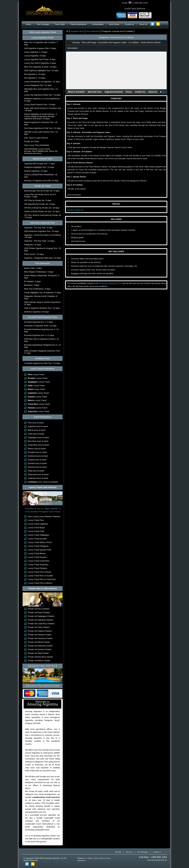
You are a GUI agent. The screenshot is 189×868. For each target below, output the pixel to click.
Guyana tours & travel (37, 460)
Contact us (129, 24)
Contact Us (140, 92)
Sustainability (98, 24)
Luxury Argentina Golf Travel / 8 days (40, 59)
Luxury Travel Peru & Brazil (39, 572)
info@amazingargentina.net (110, 283)
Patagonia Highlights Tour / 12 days (39, 167)
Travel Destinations (78, 24)
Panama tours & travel (37, 467)
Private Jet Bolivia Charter (39, 642)
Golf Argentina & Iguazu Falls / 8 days (40, 48)
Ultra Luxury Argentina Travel (43, 32)
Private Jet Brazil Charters (39, 612)
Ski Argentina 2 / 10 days (35, 78)
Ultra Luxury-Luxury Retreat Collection (44, 516)
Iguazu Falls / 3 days (33, 268)
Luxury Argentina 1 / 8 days (36, 52)
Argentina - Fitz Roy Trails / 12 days (39, 241)
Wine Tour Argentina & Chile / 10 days (40, 67)
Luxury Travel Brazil (36, 528)
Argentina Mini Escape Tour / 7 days (39, 164)
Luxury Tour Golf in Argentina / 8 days (40, 63)
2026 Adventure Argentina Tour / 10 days (41, 231)
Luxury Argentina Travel (42, 38)
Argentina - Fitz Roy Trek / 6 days (38, 228)
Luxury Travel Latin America (43, 487)
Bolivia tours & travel (37, 430)
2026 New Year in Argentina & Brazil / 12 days (41, 340)
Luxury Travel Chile (36, 531)
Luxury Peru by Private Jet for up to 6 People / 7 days (40, 196)
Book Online (114, 24)
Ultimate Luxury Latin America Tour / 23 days (41, 133)
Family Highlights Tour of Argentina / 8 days (43, 293)
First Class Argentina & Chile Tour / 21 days (43, 128)
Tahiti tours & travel (36, 471)
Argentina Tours (77, 31)
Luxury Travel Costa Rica (38, 561)
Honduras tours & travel (38, 456)
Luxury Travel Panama (37, 568)
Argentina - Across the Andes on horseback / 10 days (42, 236)
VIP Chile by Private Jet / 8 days (38, 200)
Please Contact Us (75, 210)
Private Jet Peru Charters (39, 609)
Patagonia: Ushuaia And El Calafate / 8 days (41, 297)
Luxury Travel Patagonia (38, 546)
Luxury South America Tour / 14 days (40, 105)
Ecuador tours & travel (37, 452)
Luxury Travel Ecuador (37, 539)
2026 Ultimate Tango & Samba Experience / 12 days (43, 303)
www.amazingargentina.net (157, 860)
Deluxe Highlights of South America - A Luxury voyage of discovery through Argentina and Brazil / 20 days (41, 116)
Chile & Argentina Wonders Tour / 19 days (42, 308)
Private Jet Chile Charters (39, 627)
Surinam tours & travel (37, 463)
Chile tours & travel (36, 434)
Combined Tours (43, 358)
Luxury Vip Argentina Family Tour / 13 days (42, 95)
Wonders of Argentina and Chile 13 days (41, 181)
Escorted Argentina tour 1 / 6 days (39, 322)
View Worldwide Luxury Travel (41, 151)
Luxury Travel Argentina (38, 524)
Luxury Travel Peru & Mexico (40, 583)
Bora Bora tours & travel (38, 441)
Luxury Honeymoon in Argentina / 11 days (42, 82)
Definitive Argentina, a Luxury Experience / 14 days (42, 100)
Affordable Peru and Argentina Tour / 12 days (41, 90)
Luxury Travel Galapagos (38, 535)
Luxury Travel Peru (36, 520)
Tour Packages (43, 24)
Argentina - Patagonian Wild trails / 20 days (42, 258)
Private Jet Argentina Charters (41, 620)
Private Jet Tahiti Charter (38, 653)
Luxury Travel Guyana (37, 557)
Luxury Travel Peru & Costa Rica (42, 579)
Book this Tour (95, 92)
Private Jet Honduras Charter (40, 638)
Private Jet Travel (31, 141)
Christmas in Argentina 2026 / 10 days (40, 326)
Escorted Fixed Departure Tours (42, 317)
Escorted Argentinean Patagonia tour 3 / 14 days (42, 346)
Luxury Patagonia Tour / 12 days (38, 85)
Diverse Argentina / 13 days (36, 171)
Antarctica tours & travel (38, 478)
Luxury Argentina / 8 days (35, 56)
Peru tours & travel (36, 423)
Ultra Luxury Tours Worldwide (37, 145)
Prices (129, 92)
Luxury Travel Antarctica (38, 565)
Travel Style (60, 24)
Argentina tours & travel (38, 426)
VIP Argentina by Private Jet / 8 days (40, 204)
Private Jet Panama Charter (40, 635)
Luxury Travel (36, 374)
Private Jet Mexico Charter (39, 661)
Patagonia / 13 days (33, 245)
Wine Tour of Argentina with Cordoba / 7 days (41, 43)
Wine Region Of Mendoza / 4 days (39, 272)
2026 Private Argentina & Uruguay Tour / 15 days (43, 249)
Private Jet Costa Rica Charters (41, 624)
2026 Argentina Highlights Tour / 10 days (41, 70)
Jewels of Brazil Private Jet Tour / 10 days (42, 211)
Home (29, 24)
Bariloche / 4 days (32, 285)
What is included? (76, 92)
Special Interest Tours (43, 159)
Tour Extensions (43, 263)
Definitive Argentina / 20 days (36, 312)
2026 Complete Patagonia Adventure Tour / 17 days (42, 352)
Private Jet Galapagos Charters (41, 616)
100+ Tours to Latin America (36, 138)
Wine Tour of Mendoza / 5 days (37, 289)
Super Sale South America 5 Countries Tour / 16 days (43, 109)
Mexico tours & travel (37, 449)
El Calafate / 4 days (32, 281)
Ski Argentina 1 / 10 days (35, 74)
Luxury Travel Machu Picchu (40, 542)
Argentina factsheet (114, 92)
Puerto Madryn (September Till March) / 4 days (42, 277)
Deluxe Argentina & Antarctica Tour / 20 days (41, 123)
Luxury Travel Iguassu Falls (39, 550)
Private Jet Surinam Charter (40, 649)
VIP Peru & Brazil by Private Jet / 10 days (42, 208)
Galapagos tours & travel (38, 437)
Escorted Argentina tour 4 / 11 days (39, 335)
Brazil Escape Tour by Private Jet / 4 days (42, 191)
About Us (143, 24)
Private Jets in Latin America (43, 588)
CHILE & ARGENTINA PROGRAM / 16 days (41, 176)
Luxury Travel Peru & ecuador (40, 576)
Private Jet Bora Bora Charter (40, 657)
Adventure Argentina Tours (43, 223)
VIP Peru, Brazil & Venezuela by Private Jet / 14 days (43, 216)
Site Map (118, 852)
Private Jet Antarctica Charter (40, 646)
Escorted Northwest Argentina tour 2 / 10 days (41, 330)
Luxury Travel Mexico (37, 553)
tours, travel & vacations (43, 482)
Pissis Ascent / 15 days (34, 254)
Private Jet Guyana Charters (40, 631)
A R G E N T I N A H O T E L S (43, 666)
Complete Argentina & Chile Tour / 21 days (42, 363)
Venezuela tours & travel (38, 474)
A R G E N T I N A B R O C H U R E (42, 686)
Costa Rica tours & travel (38, 445)
